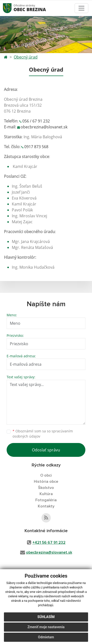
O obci (46, 475)
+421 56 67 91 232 (49, 543)
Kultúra (46, 494)
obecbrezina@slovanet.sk (44, 127)
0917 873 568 (36, 147)
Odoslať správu (46, 450)
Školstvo (46, 488)
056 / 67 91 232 (36, 121)
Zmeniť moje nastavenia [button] (46, 627)
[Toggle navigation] (81, 8)
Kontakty (46, 506)
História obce (46, 482)
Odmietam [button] (46, 637)
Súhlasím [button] (46, 617)
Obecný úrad (26, 57)
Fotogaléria (46, 500)
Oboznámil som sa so (43, 434)
